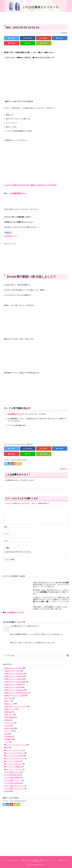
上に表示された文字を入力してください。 (18, 552)
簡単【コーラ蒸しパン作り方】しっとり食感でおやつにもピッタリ (33, 643)
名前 (6, 527)
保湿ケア (7, 701)
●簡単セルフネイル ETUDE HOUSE (16, 693)
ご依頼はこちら (63, 860)
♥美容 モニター (9, 709)
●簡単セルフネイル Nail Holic (14, 676)
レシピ (6, 742)
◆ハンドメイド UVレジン (13, 764)
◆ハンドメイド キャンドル (13, 750)
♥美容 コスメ (9, 715)
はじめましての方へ (13, 860)
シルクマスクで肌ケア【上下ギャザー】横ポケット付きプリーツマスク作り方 (30, 185)
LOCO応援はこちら (11, 236)
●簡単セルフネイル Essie (13, 687)
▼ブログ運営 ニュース (12, 772)
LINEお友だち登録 (25, 860)
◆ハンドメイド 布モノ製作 (13, 756)
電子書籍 (35, 860)
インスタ (54, 860)
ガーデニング (9, 723)
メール (7, 534)
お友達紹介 (8, 739)
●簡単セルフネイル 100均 (13, 668)
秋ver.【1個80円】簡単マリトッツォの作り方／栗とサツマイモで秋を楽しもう (37, 634)
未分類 (6, 791)
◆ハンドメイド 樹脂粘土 (13, 767)
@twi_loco (63, 469)
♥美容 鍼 (7, 720)
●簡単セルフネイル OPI (12, 671)
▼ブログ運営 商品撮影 (12, 778)
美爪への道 (8, 698)
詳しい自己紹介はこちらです (14, 612)
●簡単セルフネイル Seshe (13, 679)
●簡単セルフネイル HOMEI (13, 685)
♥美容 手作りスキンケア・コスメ (15, 706)
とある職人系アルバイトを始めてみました (24, 626)
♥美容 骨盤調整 (9, 717)
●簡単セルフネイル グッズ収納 (15, 695)
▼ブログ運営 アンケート (13, 780)
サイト (6, 541)
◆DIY (6, 747)
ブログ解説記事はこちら (18, 193)
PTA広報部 (8, 737)
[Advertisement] (36, 258)
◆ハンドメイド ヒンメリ (13, 769)
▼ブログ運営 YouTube (12, 783)
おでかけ (7, 726)
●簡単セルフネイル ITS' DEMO (15, 682)
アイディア (8, 731)
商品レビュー (9, 704)
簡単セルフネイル (44, 860)
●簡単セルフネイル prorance (14, 690)
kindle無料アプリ (14, 414)
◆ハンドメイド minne (12, 761)
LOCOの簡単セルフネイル (38, 865)
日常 (6, 734)
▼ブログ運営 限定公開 (12, 775)
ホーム (4, 860)
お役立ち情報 (9, 728)
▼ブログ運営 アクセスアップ (14, 786)
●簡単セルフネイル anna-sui (14, 674)
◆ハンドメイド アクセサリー (14, 753)
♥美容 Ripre (8, 712)
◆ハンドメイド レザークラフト (15, 745)
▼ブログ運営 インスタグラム (14, 789)
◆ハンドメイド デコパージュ (14, 758)
